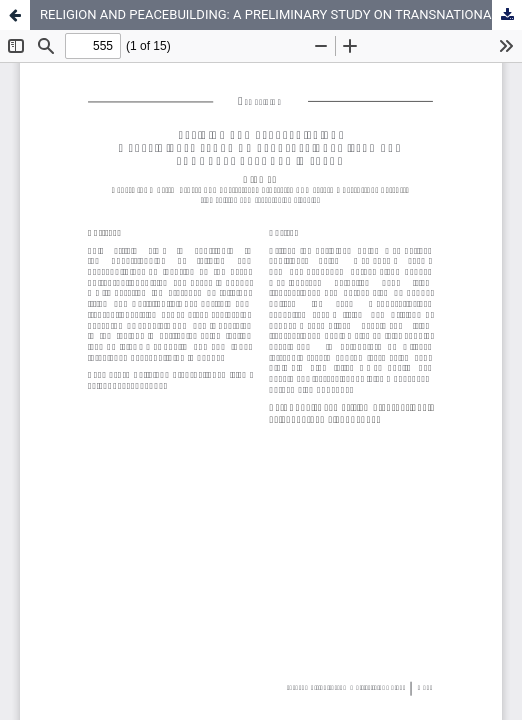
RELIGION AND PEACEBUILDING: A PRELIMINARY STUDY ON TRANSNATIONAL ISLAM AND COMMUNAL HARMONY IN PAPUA (281, 14)
